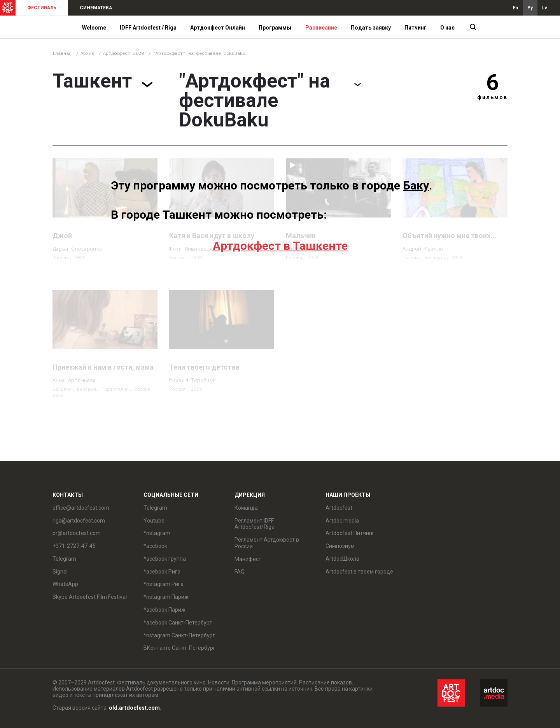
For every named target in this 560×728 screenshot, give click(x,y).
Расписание (321, 28)
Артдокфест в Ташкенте (280, 246)
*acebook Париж (164, 610)
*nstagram (157, 533)
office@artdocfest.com (81, 508)
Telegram (64, 559)
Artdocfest (339, 508)
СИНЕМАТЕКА (96, 8)
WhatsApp (65, 584)
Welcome (94, 28)
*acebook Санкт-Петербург (178, 623)
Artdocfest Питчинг (350, 533)
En (515, 8)
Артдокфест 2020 (125, 53)
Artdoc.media (342, 521)
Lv (545, 8)
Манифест (248, 559)
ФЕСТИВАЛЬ (42, 8)
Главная (62, 53)
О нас (447, 28)
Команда (246, 508)
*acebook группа (165, 559)
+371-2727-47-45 (74, 546)
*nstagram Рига (164, 584)
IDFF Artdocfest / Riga (148, 28)
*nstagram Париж (166, 597)
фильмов (492, 97)
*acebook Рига (162, 572)
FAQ (240, 572)
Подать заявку (371, 28)
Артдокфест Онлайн (218, 28)
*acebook (155, 546)
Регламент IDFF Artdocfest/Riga (255, 524)
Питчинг (416, 28)
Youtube (154, 521)
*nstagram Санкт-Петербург (179, 635)
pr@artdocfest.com (77, 533)
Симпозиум (340, 546)
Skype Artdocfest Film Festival (90, 597)
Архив (87, 53)
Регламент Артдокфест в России (267, 543)
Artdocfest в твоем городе (359, 572)
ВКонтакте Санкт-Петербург (179, 648)
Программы (275, 28)
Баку (416, 185)
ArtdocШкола (342, 559)
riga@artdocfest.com (79, 521)
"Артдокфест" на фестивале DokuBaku (199, 53)
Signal (60, 572)
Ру (530, 8)
